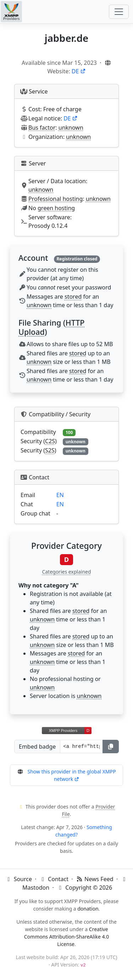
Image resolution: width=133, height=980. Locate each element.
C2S (50, 441)
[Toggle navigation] (119, 12)
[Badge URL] (81, 747)
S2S (50, 450)
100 (69, 432)
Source (18, 879)
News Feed (95, 879)
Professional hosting (56, 199)
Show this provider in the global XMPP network (71, 775)
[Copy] (111, 747)
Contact (54, 879)
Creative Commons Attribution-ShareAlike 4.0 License (67, 937)
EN (60, 495)
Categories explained (66, 572)
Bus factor (42, 128)
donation (88, 909)
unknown (71, 128)
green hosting (56, 208)
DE (79, 71)
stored (73, 297)
